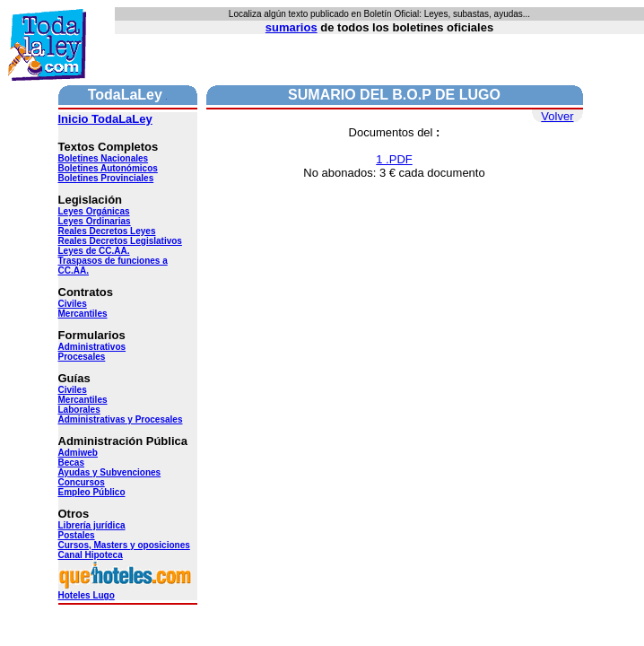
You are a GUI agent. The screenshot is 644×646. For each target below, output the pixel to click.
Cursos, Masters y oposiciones (124, 545)
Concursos (82, 482)
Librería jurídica (92, 525)
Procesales (82, 357)
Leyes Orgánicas (94, 211)
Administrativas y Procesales (121, 419)
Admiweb (78, 453)
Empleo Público (92, 492)
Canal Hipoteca (91, 555)
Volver (557, 116)
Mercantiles (83, 314)
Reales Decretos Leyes (107, 231)
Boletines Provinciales (106, 178)
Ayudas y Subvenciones (110, 472)
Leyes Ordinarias (95, 221)
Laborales (79, 410)
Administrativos (92, 347)
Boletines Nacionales (104, 158)
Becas (71, 463)
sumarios (292, 27)
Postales (77, 535)
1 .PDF (394, 159)
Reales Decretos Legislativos (120, 241)
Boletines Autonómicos (108, 168)
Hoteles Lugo (126, 591)
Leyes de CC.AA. (94, 251)
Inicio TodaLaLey (105, 119)
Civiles (73, 304)
